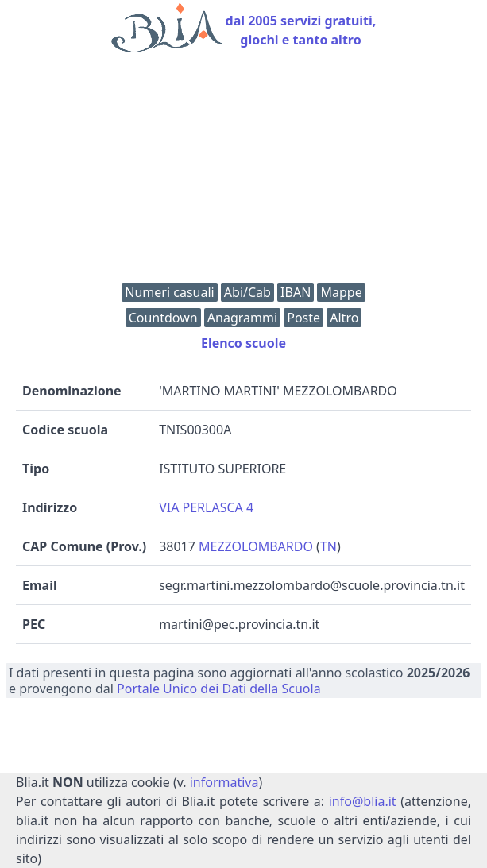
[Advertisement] (244, 172)
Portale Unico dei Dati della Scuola (219, 689)
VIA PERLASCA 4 (206, 507)
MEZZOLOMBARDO (256, 546)
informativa (224, 782)
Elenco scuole (244, 343)
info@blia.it (363, 801)
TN (329, 546)
